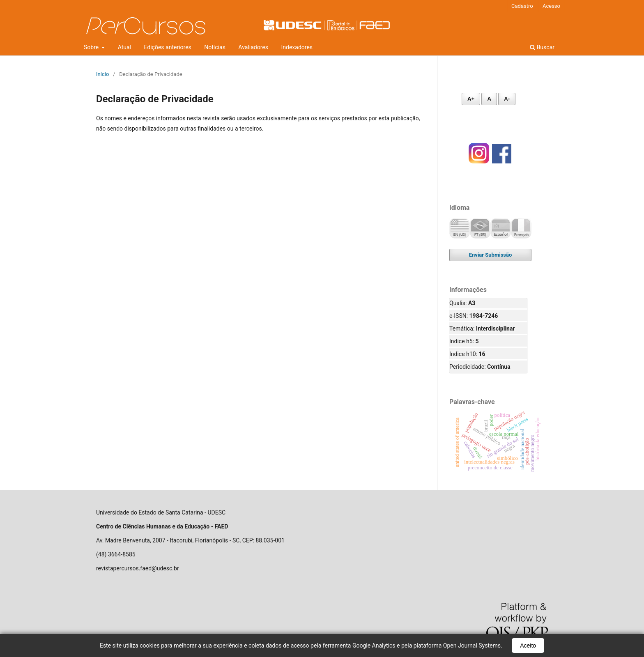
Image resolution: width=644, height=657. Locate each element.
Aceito (528, 646)
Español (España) (501, 228)
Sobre (92, 47)
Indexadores (297, 47)
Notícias (215, 47)
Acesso (551, 6)
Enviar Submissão (491, 255)
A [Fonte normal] (489, 99)
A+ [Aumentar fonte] (471, 99)
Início (102, 74)
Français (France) (521, 228)
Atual (124, 47)
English (460, 228)
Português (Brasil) (480, 228)
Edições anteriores (167, 47)
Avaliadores (253, 47)
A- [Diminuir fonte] (507, 99)
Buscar (542, 47)
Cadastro (522, 6)
